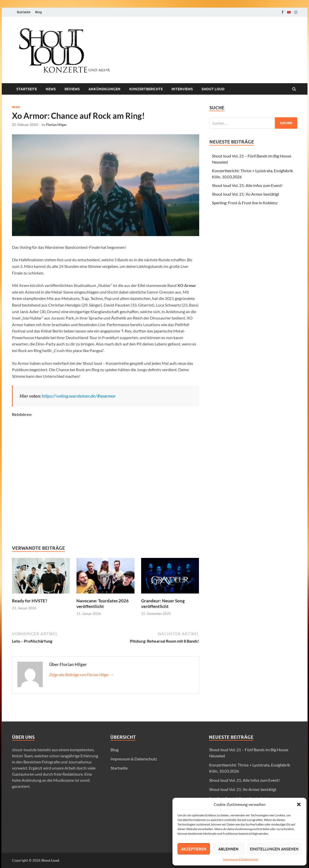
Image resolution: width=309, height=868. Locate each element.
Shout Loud (50, 860)
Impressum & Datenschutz (241, 859)
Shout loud (213, 89)
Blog (38, 12)
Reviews (72, 89)
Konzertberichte (146, 89)
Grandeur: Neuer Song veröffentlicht (163, 604)
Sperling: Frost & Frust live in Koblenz (245, 203)
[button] (299, 804)
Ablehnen (228, 849)
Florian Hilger (56, 125)
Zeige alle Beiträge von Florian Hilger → (82, 675)
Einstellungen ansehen (274, 849)
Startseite (24, 12)
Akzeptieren (194, 849)
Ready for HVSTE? (30, 601)
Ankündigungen (104, 89)
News (51, 89)
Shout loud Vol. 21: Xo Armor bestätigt (246, 194)
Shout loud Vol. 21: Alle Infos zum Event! (247, 185)
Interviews (182, 89)
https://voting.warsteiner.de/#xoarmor (79, 396)
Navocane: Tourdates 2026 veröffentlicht (103, 604)
